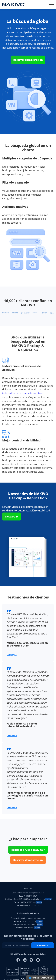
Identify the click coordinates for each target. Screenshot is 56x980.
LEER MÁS (12, 655)
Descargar (12, 516)
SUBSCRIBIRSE (43, 945)
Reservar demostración (28, 60)
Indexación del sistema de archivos (22, 393)
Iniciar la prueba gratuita (28, 850)
